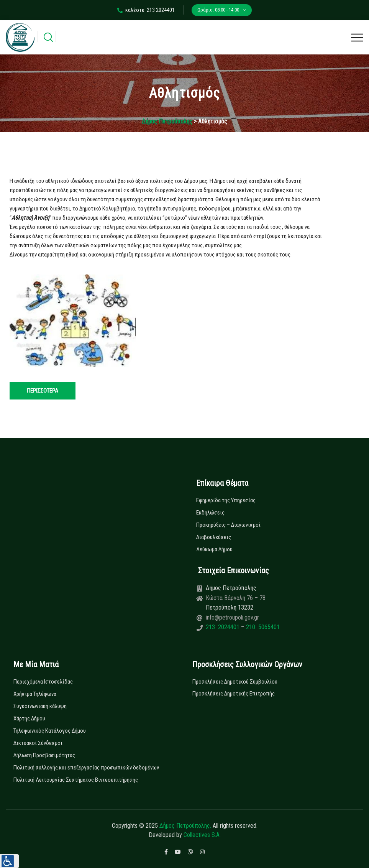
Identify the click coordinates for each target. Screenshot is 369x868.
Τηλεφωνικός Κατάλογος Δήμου (50, 731)
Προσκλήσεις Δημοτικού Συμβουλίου (235, 682)
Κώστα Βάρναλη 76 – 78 (236, 598)
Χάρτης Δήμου (29, 718)
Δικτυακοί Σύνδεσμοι (38, 743)
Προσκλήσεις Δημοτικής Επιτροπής (234, 694)
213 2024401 (223, 627)
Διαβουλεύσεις (214, 537)
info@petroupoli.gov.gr (232, 617)
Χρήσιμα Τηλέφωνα (35, 694)
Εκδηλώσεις (210, 513)
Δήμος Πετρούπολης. (185, 826)
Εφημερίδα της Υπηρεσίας (226, 500)
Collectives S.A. (202, 835)
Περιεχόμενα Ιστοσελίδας (43, 682)
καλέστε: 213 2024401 (146, 10)
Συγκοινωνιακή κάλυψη (40, 706)
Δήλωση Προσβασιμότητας (44, 755)
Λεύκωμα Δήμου (214, 549)
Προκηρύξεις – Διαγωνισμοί (228, 525)
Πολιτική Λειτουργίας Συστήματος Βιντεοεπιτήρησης (76, 780)
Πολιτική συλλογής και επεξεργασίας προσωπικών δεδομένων (86, 768)
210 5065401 (262, 627)
